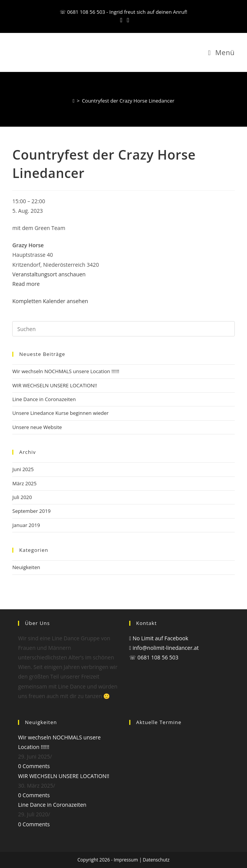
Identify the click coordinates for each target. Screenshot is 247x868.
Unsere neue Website (37, 427)
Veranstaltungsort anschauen (49, 274)
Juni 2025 (23, 469)
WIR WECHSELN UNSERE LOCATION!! (54, 385)
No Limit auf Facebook (159, 638)
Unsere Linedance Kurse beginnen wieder (60, 413)
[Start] (74, 101)
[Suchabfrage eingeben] (123, 329)
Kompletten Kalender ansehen (50, 301)
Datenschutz (156, 860)
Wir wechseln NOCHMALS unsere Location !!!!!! (66, 371)
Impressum (126, 860)
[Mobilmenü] (221, 52)
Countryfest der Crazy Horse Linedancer (128, 101)
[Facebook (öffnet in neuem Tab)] (121, 20)
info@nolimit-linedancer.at (164, 648)
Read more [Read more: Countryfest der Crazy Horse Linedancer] (26, 284)
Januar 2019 (26, 525)
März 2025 (24, 483)
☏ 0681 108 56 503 (154, 657)
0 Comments (34, 766)
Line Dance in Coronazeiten (44, 399)
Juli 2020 (22, 497)
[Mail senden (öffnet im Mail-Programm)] (127, 20)
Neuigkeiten (26, 567)
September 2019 (31, 511)
